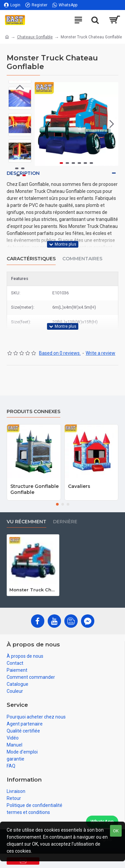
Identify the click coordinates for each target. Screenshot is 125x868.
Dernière (65, 522)
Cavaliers (79, 486)
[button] (112, 124)
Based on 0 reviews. (60, 353)
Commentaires (82, 259)
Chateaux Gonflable (35, 37)
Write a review (100, 353)
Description (23, 173)
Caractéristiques (31, 259)
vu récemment (26, 522)
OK (116, 831)
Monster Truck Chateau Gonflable (33, 590)
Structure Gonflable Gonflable (34, 489)
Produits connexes (33, 412)
